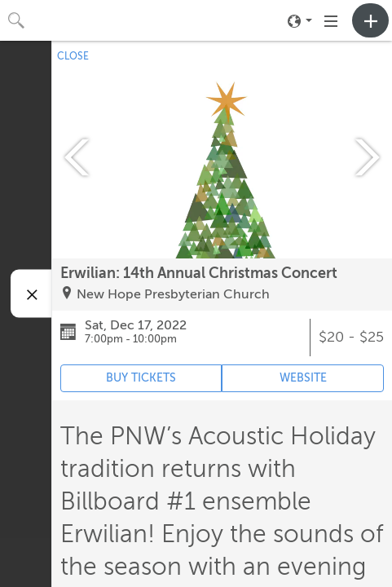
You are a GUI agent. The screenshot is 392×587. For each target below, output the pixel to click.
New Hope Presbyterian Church (173, 294)
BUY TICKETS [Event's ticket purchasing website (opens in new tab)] (141, 378)
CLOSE (73, 56)
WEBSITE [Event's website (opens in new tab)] (303, 378)
